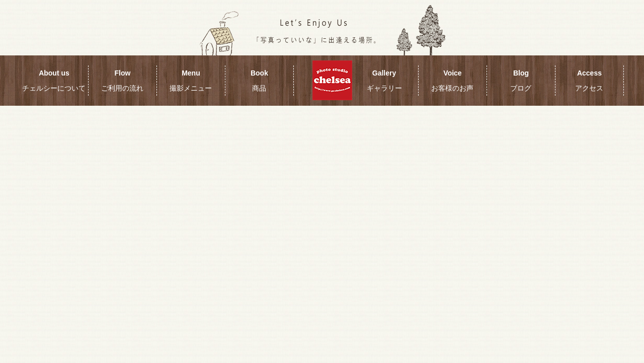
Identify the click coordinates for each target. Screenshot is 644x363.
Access (589, 81)
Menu (191, 81)
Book (259, 81)
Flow (122, 81)
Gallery (384, 81)
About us (54, 81)
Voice (452, 81)
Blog (521, 81)
